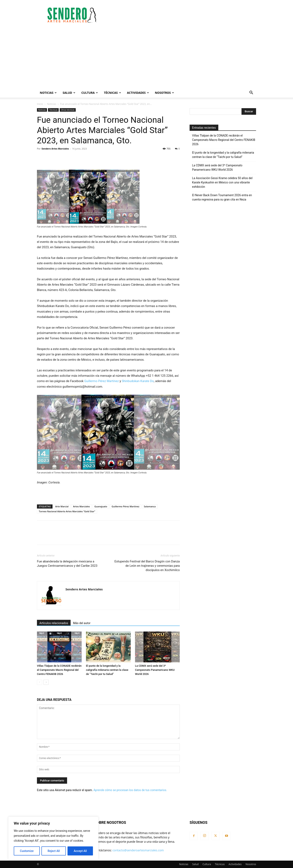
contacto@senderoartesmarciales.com (138, 850)
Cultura (90, 93)
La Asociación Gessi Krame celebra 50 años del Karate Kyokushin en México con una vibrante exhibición (222, 182)
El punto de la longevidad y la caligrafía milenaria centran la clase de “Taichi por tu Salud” (107, 670)
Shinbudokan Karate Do (138, 381)
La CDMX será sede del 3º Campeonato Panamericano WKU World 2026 (155, 670)
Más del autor (82, 623)
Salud (69, 93)
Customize (27, 851)
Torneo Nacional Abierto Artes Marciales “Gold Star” (67, 511)
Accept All (80, 851)
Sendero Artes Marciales (55, 149)
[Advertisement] (146, 57)
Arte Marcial (62, 506)
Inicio (40, 104)
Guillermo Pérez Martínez (102, 381)
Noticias (48, 93)
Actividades (138, 93)
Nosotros (165, 93)
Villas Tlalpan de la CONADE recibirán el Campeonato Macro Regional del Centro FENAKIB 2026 (59, 670)
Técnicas (112, 93)
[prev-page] (39, 682)
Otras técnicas (68, 110)
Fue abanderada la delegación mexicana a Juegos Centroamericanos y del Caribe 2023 (67, 564)
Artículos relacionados (54, 623)
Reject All (54, 851)
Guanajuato (101, 506)
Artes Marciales (81, 506)
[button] (251, 93)
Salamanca (150, 506)
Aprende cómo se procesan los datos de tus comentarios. (130, 790)
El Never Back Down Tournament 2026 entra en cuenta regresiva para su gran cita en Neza (222, 197)
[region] (53, 838)
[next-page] (46, 682)
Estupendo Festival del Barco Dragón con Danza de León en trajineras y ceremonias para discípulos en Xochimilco (147, 566)
